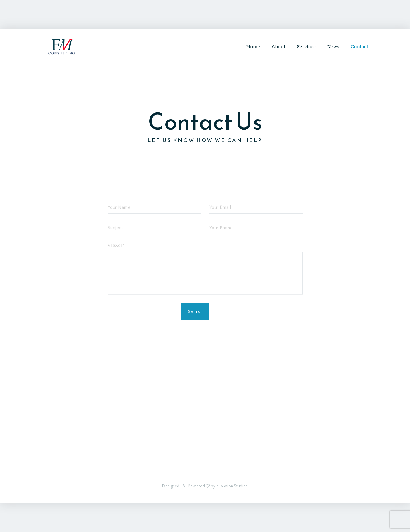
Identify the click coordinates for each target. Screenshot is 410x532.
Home (253, 47)
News (333, 47)
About (278, 47)
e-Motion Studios (232, 486)
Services (306, 47)
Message (116, 252)
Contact (359, 47)
